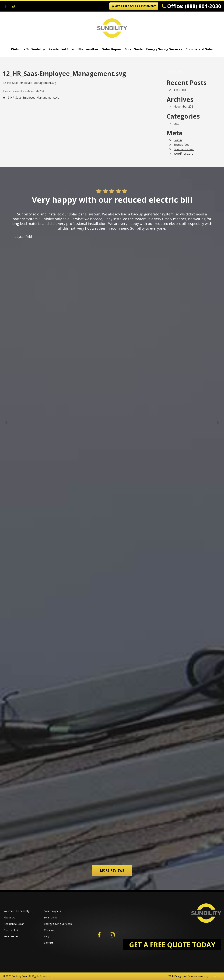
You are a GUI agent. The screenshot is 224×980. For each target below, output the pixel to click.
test (176, 123)
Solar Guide (134, 49)
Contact (49, 943)
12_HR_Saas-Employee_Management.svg (29, 83)
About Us (9, 917)
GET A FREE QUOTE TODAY (172, 945)
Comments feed (184, 149)
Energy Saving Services (164, 49)
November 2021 (184, 106)
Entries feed (181, 145)
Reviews (49, 930)
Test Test (180, 90)
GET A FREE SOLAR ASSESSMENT (134, 6)
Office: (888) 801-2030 (191, 6)
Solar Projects (52, 911)
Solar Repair (112, 49)
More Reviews (112, 870)
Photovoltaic (88, 49)
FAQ (46, 936)
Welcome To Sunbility (28, 49)
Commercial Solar (199, 49)
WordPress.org (183, 154)
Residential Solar (62, 49)
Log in (178, 140)
